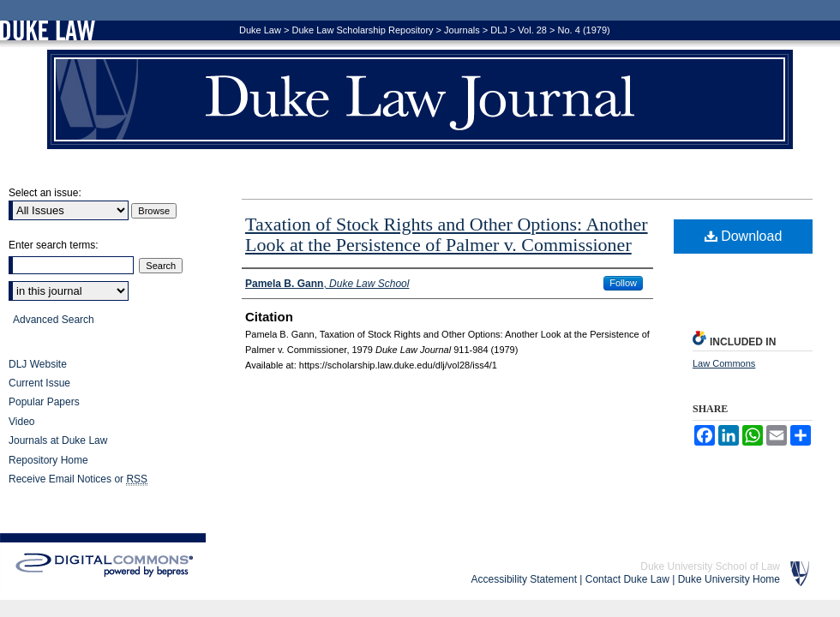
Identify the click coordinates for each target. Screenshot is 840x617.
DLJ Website (38, 364)
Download (744, 236)
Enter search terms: (54, 245)
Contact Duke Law (627, 579)
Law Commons (724, 363)
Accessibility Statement (524, 579)
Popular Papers (44, 402)
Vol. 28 (532, 30)
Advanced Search (54, 320)
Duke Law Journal (420, 99)
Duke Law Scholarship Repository (362, 30)
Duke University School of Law (710, 566)
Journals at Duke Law (58, 440)
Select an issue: (45, 193)
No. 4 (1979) (584, 30)
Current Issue (39, 383)
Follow (623, 283)
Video (21, 422)
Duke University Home (729, 579)
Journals (462, 30)
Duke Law (260, 30)
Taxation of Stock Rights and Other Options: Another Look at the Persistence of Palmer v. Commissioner (447, 234)
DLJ (499, 30)
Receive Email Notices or (78, 479)
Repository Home (48, 460)
